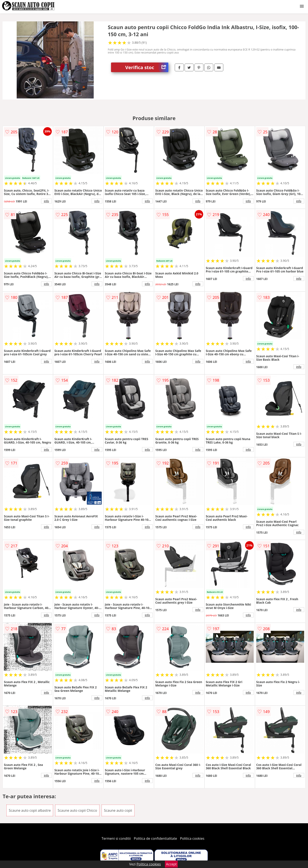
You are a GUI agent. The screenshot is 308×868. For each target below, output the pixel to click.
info (46, 201)
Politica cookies (192, 838)
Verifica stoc (147, 67)
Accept (171, 864)
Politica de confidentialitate (155, 838)
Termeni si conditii (116, 838)
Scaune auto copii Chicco (77, 810)
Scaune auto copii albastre (30, 810)
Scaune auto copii (118, 810)
